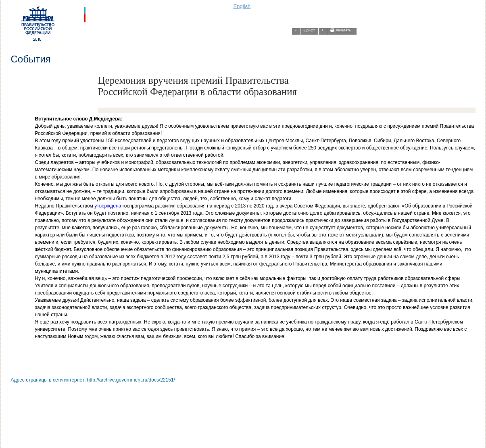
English (242, 6)
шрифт (309, 30)
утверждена (108, 206)
